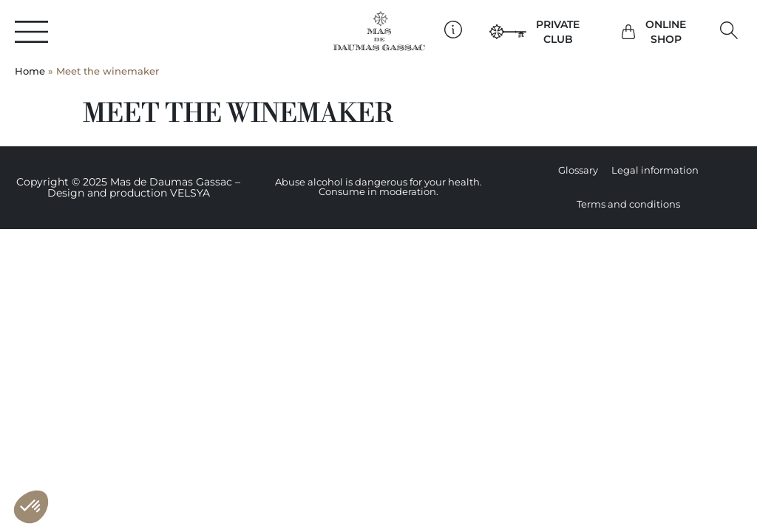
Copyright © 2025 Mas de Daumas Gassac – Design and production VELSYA (128, 187)
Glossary (578, 170)
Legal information (655, 170)
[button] (729, 31)
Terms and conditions (628, 204)
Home (30, 71)
